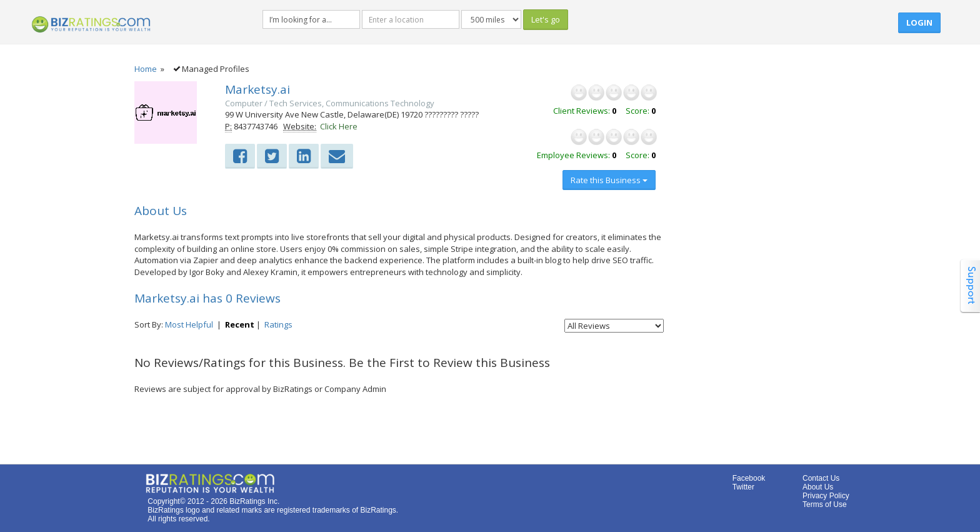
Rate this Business (609, 180)
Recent (240, 324)
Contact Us (821, 478)
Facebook (749, 478)
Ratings (278, 324)
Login (919, 23)
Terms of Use (825, 504)
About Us (818, 487)
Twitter (743, 487)
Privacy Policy (826, 496)
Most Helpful (189, 324)
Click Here (339, 126)
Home (146, 69)
